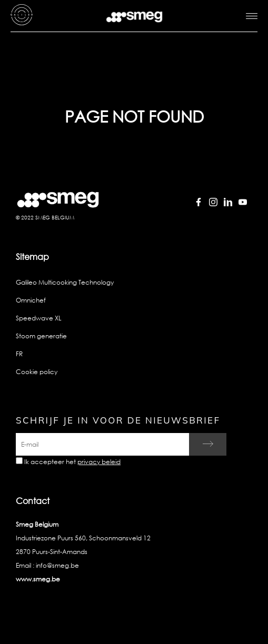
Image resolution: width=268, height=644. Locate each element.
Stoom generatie (41, 336)
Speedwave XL (39, 318)
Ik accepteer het (72, 462)
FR (19, 354)
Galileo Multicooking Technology (65, 282)
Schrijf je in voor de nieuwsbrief (118, 420)
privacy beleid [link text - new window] (99, 462)
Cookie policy (37, 372)
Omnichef (31, 300)
